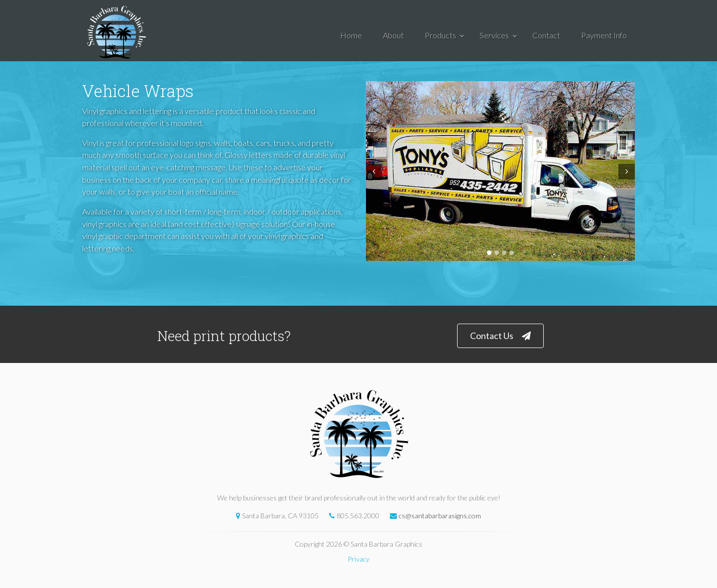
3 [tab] (504, 253)
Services (494, 35)
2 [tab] (497, 253)
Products (440, 35)
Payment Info (604, 35)
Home (351, 35)
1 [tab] (489, 253)
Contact (546, 35)
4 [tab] (512, 253)
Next (628, 172)
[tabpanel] (500, 171)
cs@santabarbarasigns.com (433, 516)
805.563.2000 (352, 516)
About (393, 35)
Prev (373, 172)
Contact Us (500, 336)
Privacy (358, 559)
